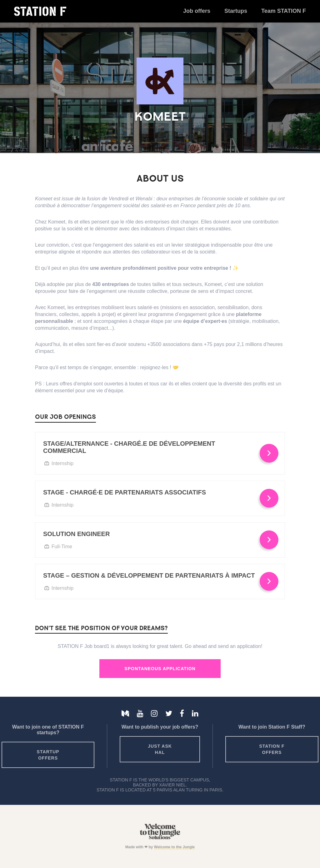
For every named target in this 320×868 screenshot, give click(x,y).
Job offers (197, 11)
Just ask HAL (160, 749)
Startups (236, 11)
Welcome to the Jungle (174, 847)
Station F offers (272, 749)
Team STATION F (284, 11)
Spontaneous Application (160, 669)
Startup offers (48, 755)
